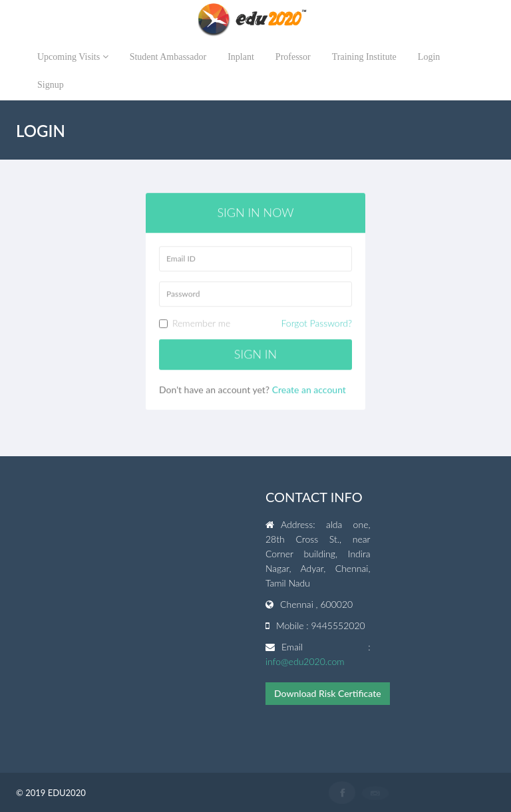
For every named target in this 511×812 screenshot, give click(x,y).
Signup (51, 85)
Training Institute (364, 57)
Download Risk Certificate (328, 693)
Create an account (309, 389)
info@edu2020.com (305, 661)
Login (429, 57)
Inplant (241, 57)
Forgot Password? (317, 324)
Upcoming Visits (73, 57)
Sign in (255, 354)
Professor (293, 57)
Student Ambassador (168, 57)
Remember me (255, 324)
